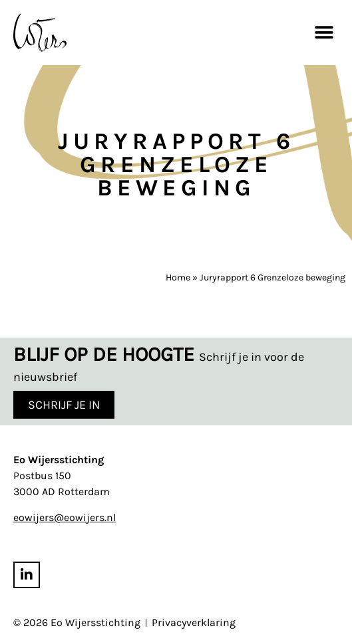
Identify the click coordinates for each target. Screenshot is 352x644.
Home (178, 277)
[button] (324, 32)
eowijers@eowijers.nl (65, 517)
